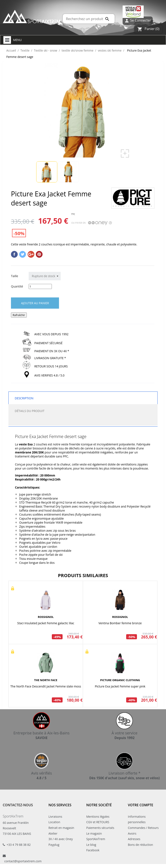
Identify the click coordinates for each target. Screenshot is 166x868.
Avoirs (132, 833)
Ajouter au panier (35, 303)
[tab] (83, 421)
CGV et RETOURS (98, 822)
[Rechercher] (89, 19)
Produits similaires (83, 575)
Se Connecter (138, 21)
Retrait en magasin (61, 828)
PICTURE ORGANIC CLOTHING (120, 680)
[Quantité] (40, 286)
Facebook (93, 850)
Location (54, 822)
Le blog (91, 845)
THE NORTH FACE (46, 680)
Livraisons (55, 817)
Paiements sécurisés (100, 828)
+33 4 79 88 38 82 (19, 845)
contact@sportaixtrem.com (23, 861)
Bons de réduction (140, 845)
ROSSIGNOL (46, 617)
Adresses (134, 839)
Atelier (53, 833)
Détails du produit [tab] (30, 411)
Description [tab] (24, 398)
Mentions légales (98, 817)
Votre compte (141, 805)
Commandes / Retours (143, 828)
